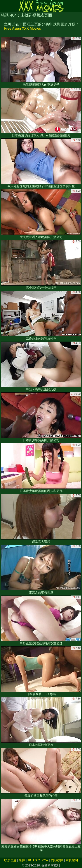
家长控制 (72, 860)
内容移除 (57, 860)
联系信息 (10, 860)
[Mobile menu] (4, 6)
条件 (22, 860)
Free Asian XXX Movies (23, 28)
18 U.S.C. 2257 (38, 860)
